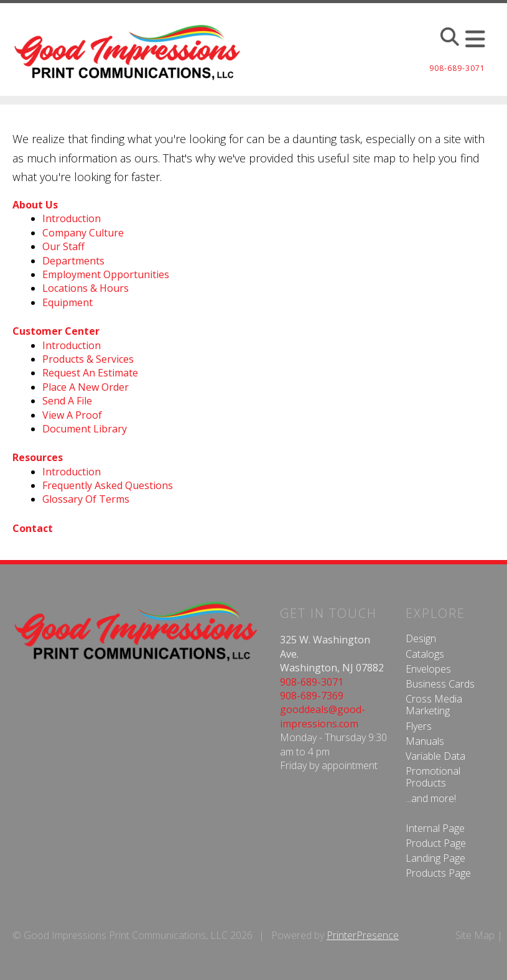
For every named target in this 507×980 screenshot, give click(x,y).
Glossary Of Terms (86, 499)
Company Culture (83, 233)
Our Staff (63, 246)
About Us (35, 205)
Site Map (475, 935)
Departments (73, 261)
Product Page (436, 843)
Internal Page (435, 828)
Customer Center (56, 331)
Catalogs (425, 654)
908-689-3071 (312, 682)
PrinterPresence (363, 935)
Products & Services (88, 359)
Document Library (85, 429)
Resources (38, 457)
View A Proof (72, 415)
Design (421, 638)
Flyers (419, 726)
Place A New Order (86, 387)
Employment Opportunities (106, 274)
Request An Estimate (90, 373)
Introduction (72, 218)
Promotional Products (433, 777)
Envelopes (428, 669)
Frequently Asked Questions (108, 485)
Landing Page (435, 858)
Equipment (67, 302)
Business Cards (440, 684)
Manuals (425, 741)
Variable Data (435, 756)
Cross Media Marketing (434, 705)
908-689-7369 (312, 696)
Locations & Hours (86, 288)
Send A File (67, 401)
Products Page (438, 873)
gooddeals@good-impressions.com (323, 716)
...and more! (431, 798)
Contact (33, 528)
